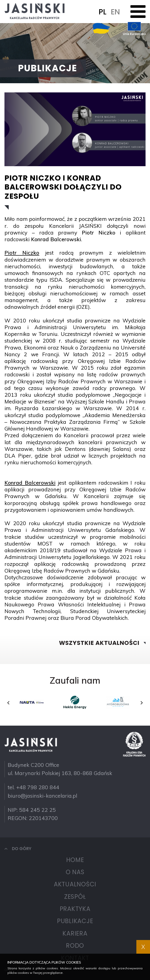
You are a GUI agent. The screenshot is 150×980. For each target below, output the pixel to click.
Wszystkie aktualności (99, 643)
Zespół (75, 897)
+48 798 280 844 (38, 787)
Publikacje (75, 921)
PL (103, 12)
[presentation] (8, 703)
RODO (75, 946)
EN (115, 12)
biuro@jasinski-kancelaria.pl (42, 796)
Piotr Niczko (99, 233)
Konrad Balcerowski (56, 239)
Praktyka (75, 909)
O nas (75, 872)
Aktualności (75, 884)
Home (75, 860)
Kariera (75, 933)
